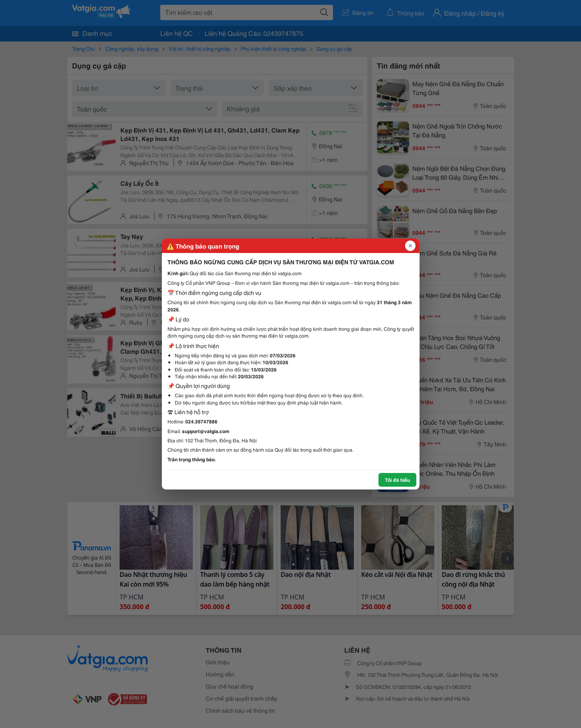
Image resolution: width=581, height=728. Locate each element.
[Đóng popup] (410, 246)
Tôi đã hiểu (397, 480)
